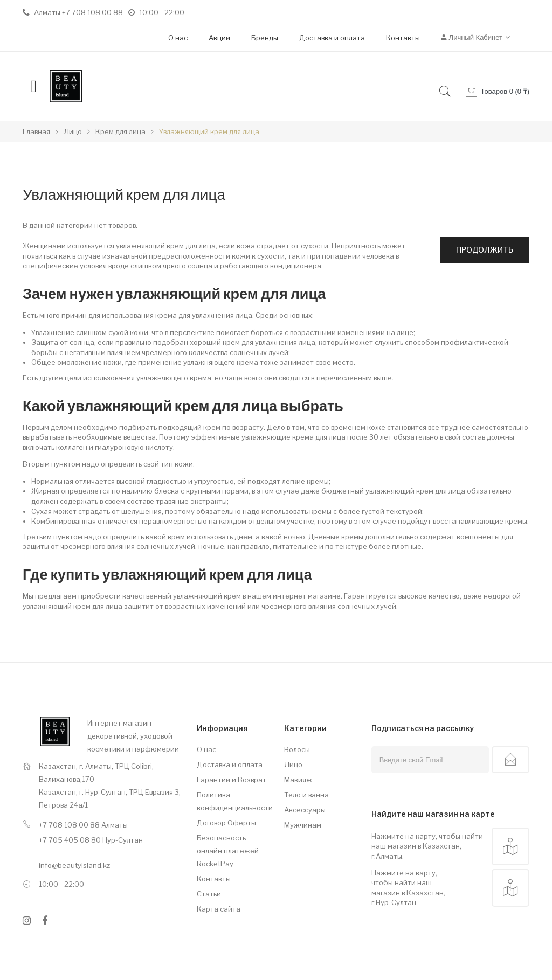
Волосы (297, 749)
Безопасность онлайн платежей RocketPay (228, 851)
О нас (178, 38)
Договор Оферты (226, 823)
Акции (219, 38)
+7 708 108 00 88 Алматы (83, 825)
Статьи (209, 894)
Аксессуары (305, 810)
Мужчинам (303, 825)
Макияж (298, 780)
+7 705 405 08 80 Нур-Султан (91, 840)
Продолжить (485, 250)
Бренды (265, 38)
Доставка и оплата (332, 38)
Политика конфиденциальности (232, 801)
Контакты (403, 38)
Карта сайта (219, 909)
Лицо (293, 764)
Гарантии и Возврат (232, 780)
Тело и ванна (306, 795)
